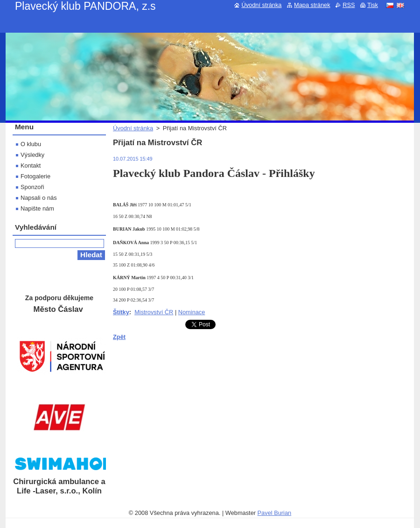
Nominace (192, 312)
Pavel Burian (275, 513)
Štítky (121, 312)
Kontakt (31, 165)
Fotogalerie (35, 176)
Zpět (119, 337)
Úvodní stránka (133, 128)
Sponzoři (32, 187)
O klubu (31, 144)
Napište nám (37, 208)
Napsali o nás (39, 198)
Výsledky (32, 155)
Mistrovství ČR (154, 312)
